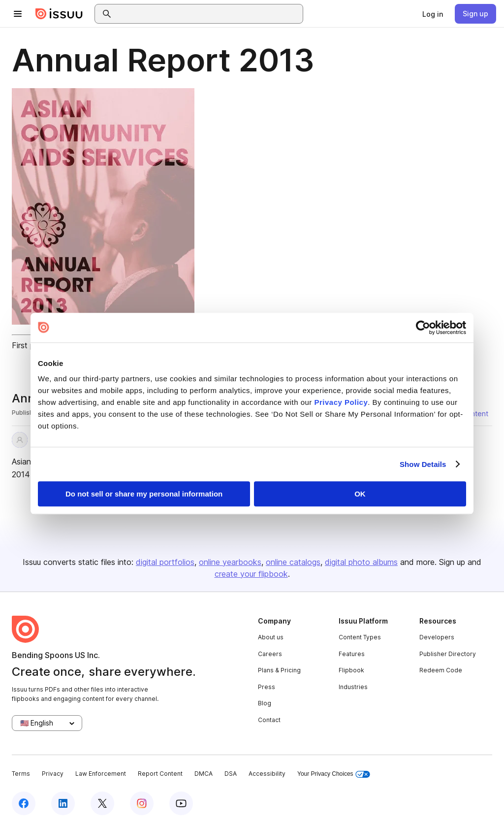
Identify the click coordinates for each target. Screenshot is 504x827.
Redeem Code (441, 670)
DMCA (204, 774)
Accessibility (267, 774)
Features (352, 654)
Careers (270, 654)
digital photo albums (361, 562)
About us (271, 637)
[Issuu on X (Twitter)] (102, 803)
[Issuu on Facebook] (24, 803)
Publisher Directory (448, 654)
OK (360, 494)
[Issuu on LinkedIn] (63, 803)
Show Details (423, 464)
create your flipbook (251, 574)
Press (267, 687)
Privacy (53, 774)
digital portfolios (165, 562)
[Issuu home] (59, 14)
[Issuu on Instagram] (142, 803)
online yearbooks (230, 562)
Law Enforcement (101, 774)
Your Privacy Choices (334, 774)
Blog (265, 703)
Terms (21, 774)
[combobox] (208, 14)
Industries (353, 687)
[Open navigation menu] (18, 14)
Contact (269, 720)
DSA (231, 774)
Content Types (360, 637)
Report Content (160, 774)
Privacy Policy (341, 402)
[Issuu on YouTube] (181, 803)
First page (30, 345)
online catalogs (293, 562)
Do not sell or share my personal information (144, 494)
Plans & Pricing (279, 670)
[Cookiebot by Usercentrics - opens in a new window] (423, 328)
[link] (433, 14)
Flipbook (351, 670)
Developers (437, 637)
